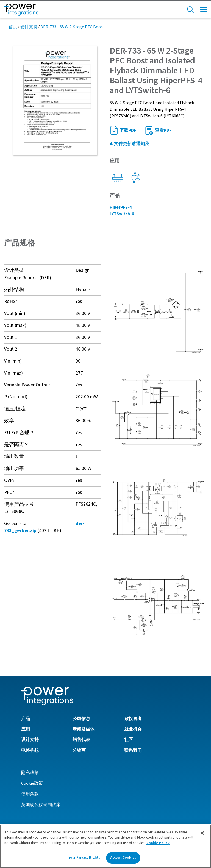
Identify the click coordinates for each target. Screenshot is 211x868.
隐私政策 (30, 773)
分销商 (79, 750)
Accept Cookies (123, 858)
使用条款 (30, 794)
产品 (26, 719)
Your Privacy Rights (84, 858)
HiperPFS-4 (121, 207)
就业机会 (133, 729)
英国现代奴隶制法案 (41, 805)
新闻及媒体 (84, 729)
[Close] (202, 833)
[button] (158, 313)
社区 (129, 740)
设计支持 (29, 27)
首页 (13, 27)
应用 (26, 729)
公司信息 (81, 719)
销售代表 (81, 740)
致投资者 (133, 719)
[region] (105, 846)
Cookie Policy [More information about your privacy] (158, 843)
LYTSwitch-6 (122, 214)
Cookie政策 (32, 783)
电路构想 (30, 750)
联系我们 (133, 750)
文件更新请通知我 (129, 144)
